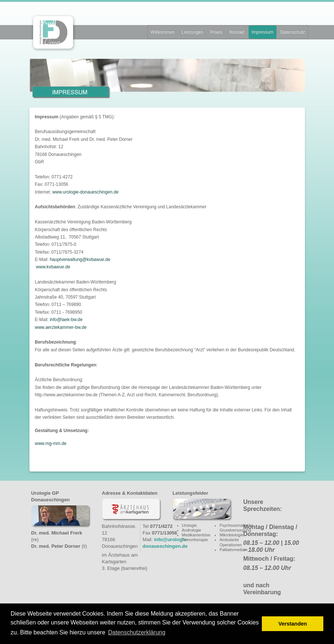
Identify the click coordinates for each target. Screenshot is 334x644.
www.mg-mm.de (51, 443)
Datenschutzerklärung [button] (137, 632)
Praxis (216, 32)
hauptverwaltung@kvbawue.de (80, 260)
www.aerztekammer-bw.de (61, 327)
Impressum (262, 32)
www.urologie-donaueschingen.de (85, 192)
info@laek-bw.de (66, 320)
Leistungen (193, 32)
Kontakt (237, 32)
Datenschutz (293, 32)
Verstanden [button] (293, 624)
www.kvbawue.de (53, 267)
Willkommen (163, 32)
